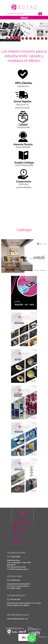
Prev (4, 33)
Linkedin (21, 536)
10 (42, 38)
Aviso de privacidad (25, 542)
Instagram (22, 532)
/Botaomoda (22, 526)
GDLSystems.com (43, 637)
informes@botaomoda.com (17, 619)
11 (46, 38)
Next (40, 33)
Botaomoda (22, 529)
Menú (24, 18)
